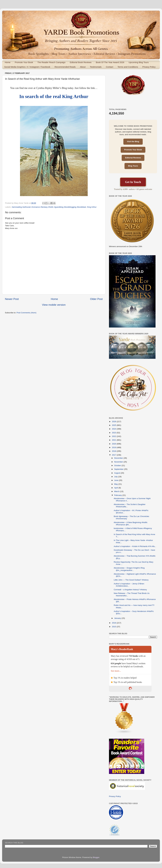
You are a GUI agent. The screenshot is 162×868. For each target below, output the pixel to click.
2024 (114, 429)
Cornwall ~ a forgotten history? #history (130, 590)
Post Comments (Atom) (27, 313)
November (119, 462)
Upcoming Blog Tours (139, 62)
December (119, 458)
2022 (114, 436)
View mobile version (54, 305)
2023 (114, 433)
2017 (114, 455)
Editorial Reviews (133, 158)
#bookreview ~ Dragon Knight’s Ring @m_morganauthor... (129, 569)
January (118, 618)
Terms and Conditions (128, 67)
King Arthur (92, 207)
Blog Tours (133, 166)
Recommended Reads (65, 67)
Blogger (96, 857)
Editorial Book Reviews (81, 62)
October (118, 465)
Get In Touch (133, 182)
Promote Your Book (24, 62)
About (83, 67)
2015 (114, 627)
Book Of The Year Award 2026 (110, 62)
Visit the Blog (133, 141)
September (119, 469)
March (117, 491)
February (118, 495)
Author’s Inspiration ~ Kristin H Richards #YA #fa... (135, 546)
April (116, 488)
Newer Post (12, 299)
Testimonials (96, 67)
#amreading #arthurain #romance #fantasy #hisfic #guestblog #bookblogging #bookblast (49, 207)
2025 (114, 425)
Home (8, 62)
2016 (114, 623)
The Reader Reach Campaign (51, 62)
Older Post (96, 299)
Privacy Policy (149, 67)
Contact (110, 67)
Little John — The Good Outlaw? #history (131, 580)
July (116, 477)
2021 (114, 440)
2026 (114, 422)
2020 (114, 444)
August (117, 473)
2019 (114, 447)
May (116, 484)
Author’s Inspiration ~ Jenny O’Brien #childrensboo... (129, 585)
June (117, 480)
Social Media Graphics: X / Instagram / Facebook (27, 67)
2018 (114, 451)
